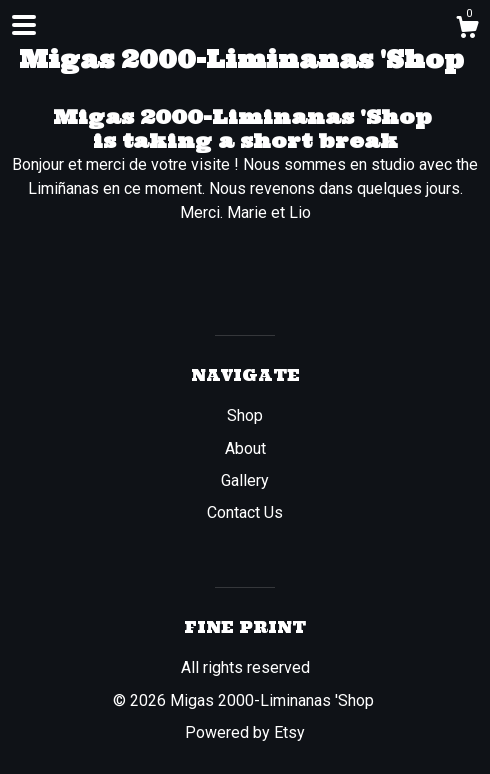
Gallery (245, 480)
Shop (245, 415)
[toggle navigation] (24, 25)
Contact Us (245, 512)
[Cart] (467, 30)
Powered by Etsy (245, 732)
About (245, 448)
